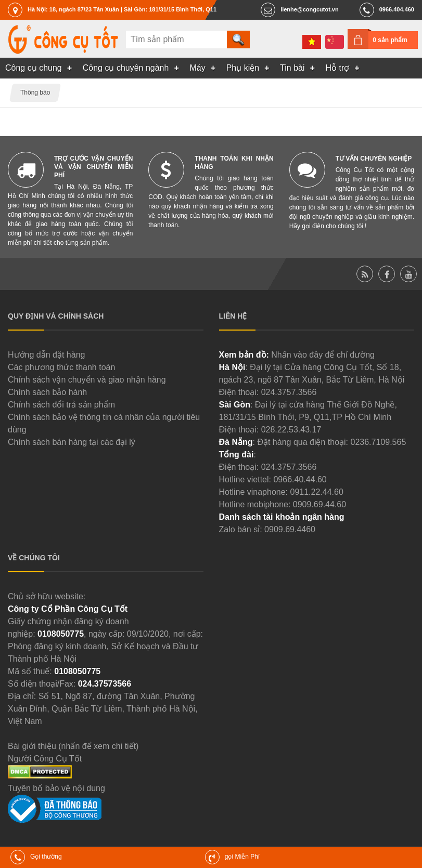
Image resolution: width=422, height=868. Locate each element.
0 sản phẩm (390, 40)
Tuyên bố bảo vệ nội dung (56, 788)
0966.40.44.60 (300, 479)
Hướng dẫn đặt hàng (46, 355)
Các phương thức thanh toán (61, 367)
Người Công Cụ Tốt (45, 759)
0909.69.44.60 (319, 504)
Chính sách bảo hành (47, 392)
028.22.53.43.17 (291, 430)
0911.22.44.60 (316, 492)
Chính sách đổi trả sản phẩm (61, 405)
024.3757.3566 (289, 392)
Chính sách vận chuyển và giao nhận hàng (87, 380)
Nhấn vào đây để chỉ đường (323, 355)
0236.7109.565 (379, 442)
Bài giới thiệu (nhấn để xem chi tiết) (73, 746)
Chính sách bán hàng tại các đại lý (72, 442)
